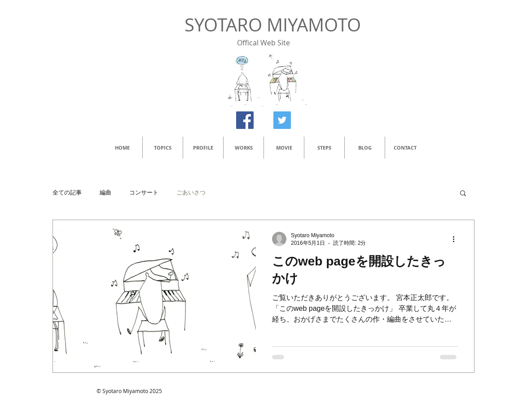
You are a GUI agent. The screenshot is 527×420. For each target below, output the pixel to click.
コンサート (144, 192)
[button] (463, 194)
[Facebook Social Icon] (245, 120)
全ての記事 (67, 192)
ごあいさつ (191, 192)
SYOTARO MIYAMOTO (273, 25)
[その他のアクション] (457, 239)
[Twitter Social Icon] (282, 120)
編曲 (105, 192)
